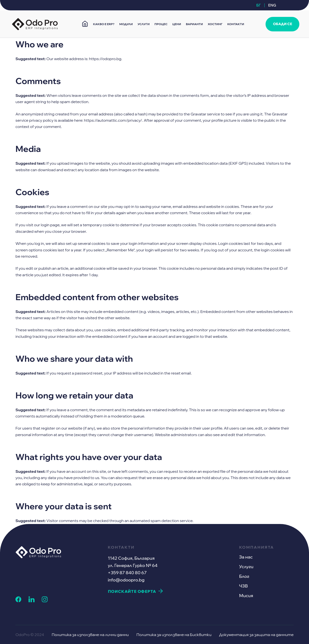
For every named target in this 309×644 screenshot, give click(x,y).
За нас (246, 557)
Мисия (246, 596)
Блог (244, 576)
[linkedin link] (32, 601)
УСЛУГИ (144, 24)
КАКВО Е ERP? (104, 24)
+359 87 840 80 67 (127, 573)
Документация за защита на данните (256, 635)
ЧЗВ (243, 586)
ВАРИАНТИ (194, 24)
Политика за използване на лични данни (90, 635)
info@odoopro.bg (126, 580)
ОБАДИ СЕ (283, 24)
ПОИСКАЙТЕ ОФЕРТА (132, 591)
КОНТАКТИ (236, 24)
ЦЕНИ (177, 24)
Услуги (246, 567)
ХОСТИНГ (215, 24)
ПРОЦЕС (161, 24)
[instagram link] (45, 601)
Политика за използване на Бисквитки (174, 635)
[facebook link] (18, 601)
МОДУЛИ (126, 24)
